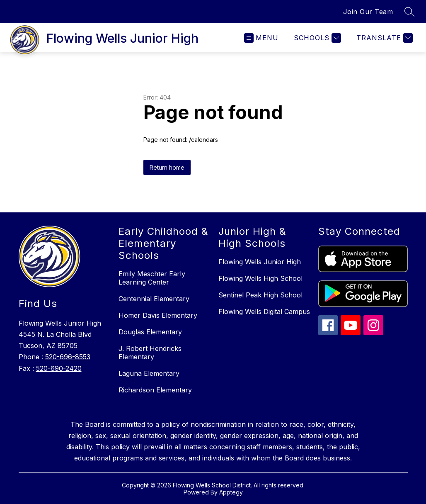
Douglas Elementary (150, 332)
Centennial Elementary (154, 299)
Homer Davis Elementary (158, 315)
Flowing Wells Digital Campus (264, 312)
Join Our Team (368, 12)
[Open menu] (261, 38)
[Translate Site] (384, 38)
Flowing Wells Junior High (260, 262)
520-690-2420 (59, 368)
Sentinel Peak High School (260, 295)
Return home (167, 167)
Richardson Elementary (155, 390)
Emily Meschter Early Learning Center (152, 278)
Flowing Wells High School (260, 278)
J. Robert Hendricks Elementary (150, 353)
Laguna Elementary (149, 373)
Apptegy (231, 492)
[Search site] (409, 12)
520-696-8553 (68, 357)
